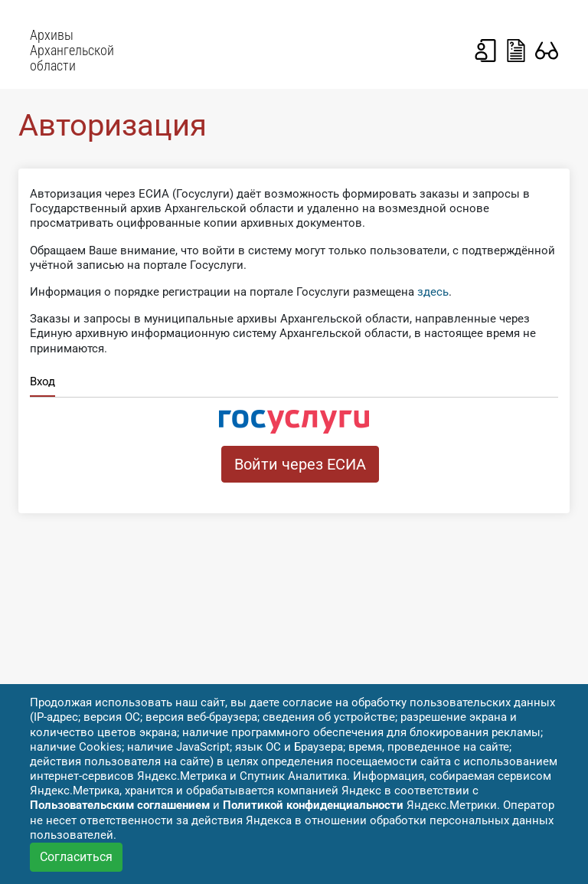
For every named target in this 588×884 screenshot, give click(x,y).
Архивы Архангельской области (72, 51)
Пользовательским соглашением (120, 805)
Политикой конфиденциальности (313, 805)
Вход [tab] (42, 381)
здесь (433, 292)
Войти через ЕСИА (300, 464)
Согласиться (76, 857)
